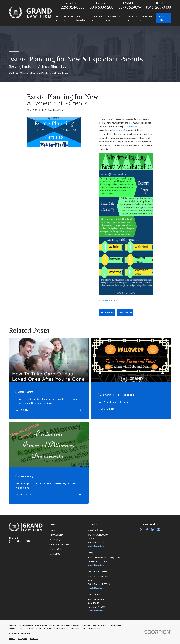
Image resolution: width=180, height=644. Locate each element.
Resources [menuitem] (133, 18)
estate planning (120, 130)
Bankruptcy (55, 539)
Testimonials (56, 549)
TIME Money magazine (135, 126)
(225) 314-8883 (72, 7)
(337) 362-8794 (130, 7)
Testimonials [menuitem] (146, 18)
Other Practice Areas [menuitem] (113, 18)
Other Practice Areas (59, 544)
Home (52, 530)
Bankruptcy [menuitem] (97, 18)
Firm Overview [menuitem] (81, 18)
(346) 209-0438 (159, 7)
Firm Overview (56, 535)
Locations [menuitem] (69, 18)
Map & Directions (96, 546)
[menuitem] (12, 639)
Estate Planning (109, 300)
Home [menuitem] (58, 18)
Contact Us (55, 554)
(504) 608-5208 (101, 7)
